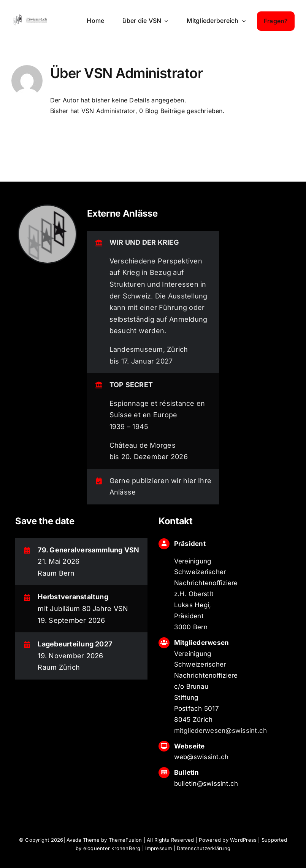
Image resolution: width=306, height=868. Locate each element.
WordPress (243, 840)
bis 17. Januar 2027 (141, 361)
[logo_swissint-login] (30, 16)
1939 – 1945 (129, 427)
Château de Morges (143, 445)
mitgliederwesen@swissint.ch (220, 731)
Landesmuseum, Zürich (149, 349)
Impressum (159, 848)
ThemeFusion (125, 840)
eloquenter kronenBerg (112, 848)
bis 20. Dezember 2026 (149, 457)
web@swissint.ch (201, 757)
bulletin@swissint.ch (206, 783)
